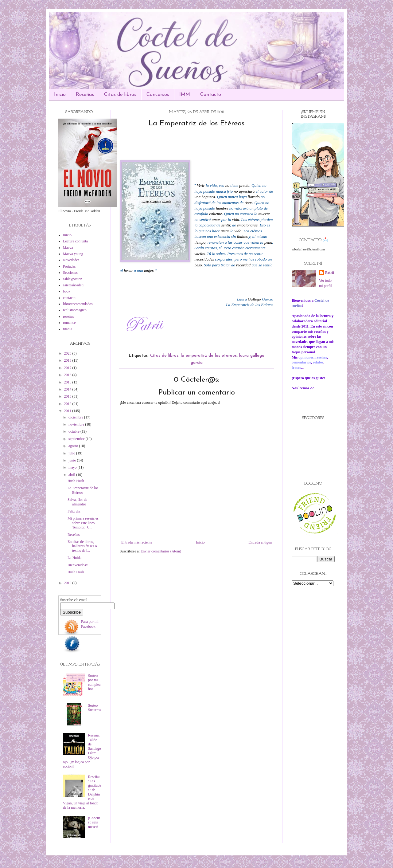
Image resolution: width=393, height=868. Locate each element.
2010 (68, 583)
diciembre (76, 417)
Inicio (60, 95)
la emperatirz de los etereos (209, 356)
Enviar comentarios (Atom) (161, 551)
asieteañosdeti (73, 285)
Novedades (71, 260)
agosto (74, 446)
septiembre (77, 439)
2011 (68, 411)
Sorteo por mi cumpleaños (94, 682)
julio (72, 453)
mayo (73, 467)
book (67, 291)
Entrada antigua (260, 542)
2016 (68, 375)
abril (72, 475)
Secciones (70, 273)
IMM (185, 95)
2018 (68, 360)
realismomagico (75, 310)
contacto (69, 298)
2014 (68, 389)
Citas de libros (120, 95)
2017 (68, 368)
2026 (68, 353)
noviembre (77, 424)
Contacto (211, 95)
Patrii (330, 273)
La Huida (74, 558)
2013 (68, 396)
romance (69, 323)
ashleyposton (73, 279)
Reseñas (85, 95)
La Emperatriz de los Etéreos (83, 490)
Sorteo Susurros (95, 708)
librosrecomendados (78, 304)
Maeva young (73, 254)
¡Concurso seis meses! (94, 822)
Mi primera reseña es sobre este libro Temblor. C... (83, 523)
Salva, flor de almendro (77, 502)
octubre (74, 431)
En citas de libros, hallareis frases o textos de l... (82, 546)
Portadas (69, 266)
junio (73, 460)
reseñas (68, 316)
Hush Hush (76, 481)
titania (68, 329)
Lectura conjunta (75, 241)
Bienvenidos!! (78, 565)
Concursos (158, 95)
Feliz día (74, 511)
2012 (68, 404)
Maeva (68, 248)
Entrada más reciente (137, 542)
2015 (68, 382)
